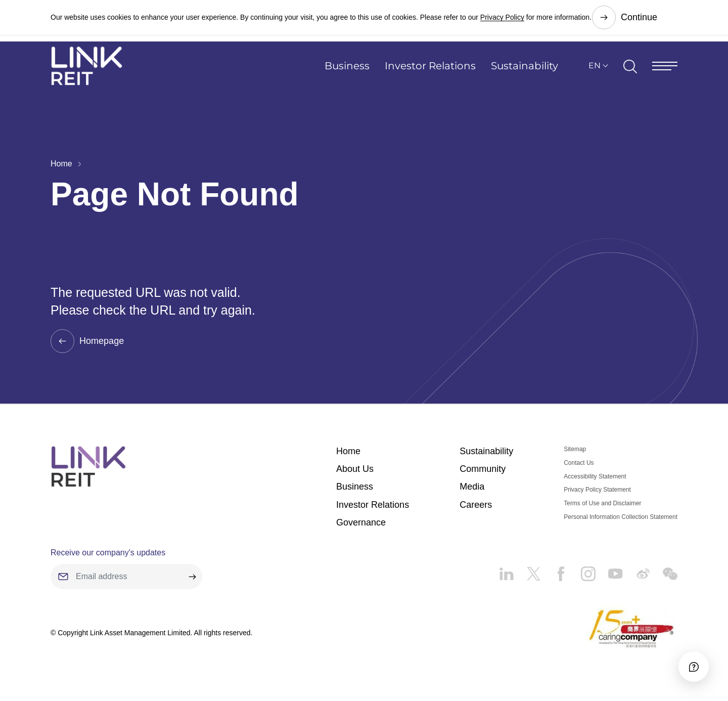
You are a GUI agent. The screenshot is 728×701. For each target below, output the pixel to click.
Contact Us (579, 463)
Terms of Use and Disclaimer (602, 504)
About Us (355, 469)
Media (472, 487)
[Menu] (665, 73)
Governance (361, 523)
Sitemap (575, 450)
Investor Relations (430, 73)
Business (347, 73)
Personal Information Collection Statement (621, 517)
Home (61, 164)
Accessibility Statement (595, 477)
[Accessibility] (692, 665)
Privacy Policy (502, 15)
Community (483, 469)
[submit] (192, 577)
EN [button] (595, 73)
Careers (476, 505)
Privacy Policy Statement (597, 490)
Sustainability (525, 73)
